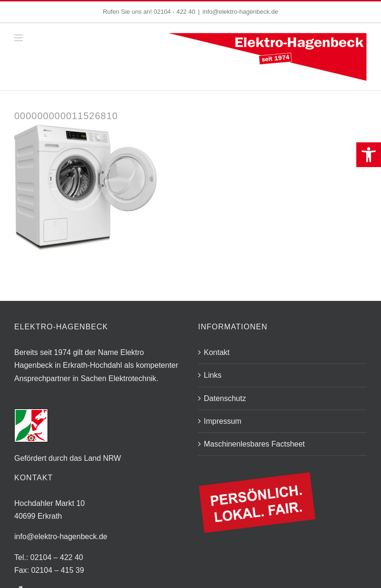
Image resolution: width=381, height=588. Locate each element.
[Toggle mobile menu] (19, 38)
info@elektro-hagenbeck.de (240, 12)
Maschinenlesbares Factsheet (254, 444)
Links (213, 375)
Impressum (223, 421)
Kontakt (217, 352)
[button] (369, 155)
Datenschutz (225, 398)
